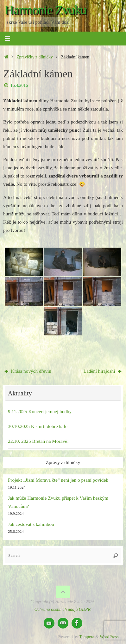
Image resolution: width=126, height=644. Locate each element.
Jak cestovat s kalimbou (31, 524)
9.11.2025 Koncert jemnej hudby (40, 411)
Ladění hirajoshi (103, 371)
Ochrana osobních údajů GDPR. (63, 609)
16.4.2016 (19, 85)
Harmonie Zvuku (46, 10)
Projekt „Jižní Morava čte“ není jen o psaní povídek (58, 480)
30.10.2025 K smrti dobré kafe (38, 426)
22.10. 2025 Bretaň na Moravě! (38, 441)
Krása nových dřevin (28, 371)
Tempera (87, 637)
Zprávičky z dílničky (35, 57)
